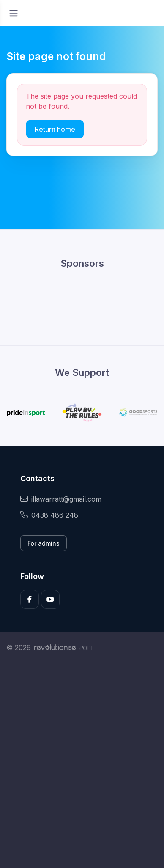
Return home (55, 129)
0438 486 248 (49, 515)
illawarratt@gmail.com (61, 499)
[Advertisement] (82, 766)
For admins (44, 543)
